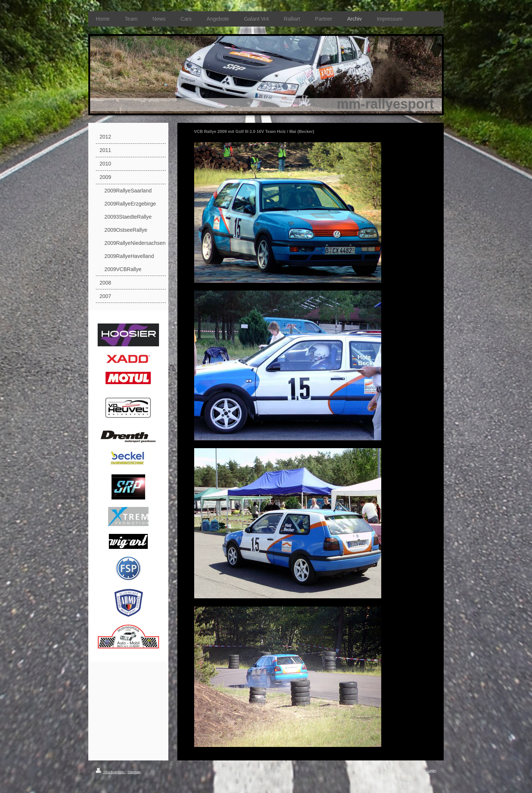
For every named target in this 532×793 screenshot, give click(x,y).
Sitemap (134, 772)
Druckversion (111, 772)
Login (432, 770)
